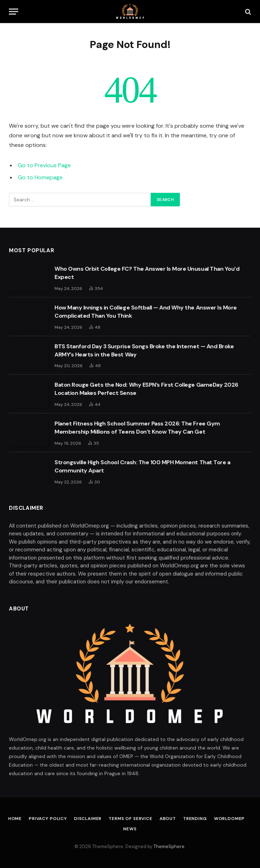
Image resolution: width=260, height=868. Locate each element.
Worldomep (230, 819)
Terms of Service (130, 819)
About (168, 819)
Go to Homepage (40, 177)
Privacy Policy (48, 819)
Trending (195, 819)
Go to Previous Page (44, 165)
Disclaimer (88, 819)
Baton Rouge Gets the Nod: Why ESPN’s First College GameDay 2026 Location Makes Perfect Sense (146, 389)
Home (15, 819)
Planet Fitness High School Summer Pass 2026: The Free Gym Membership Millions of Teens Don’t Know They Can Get (137, 428)
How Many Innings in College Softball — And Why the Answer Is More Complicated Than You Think (146, 312)
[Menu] (14, 12)
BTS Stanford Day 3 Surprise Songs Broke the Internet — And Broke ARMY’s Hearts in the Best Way (144, 350)
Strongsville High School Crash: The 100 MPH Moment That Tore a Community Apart (142, 466)
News (130, 829)
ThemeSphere (169, 846)
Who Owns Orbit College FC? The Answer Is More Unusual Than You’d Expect (147, 273)
